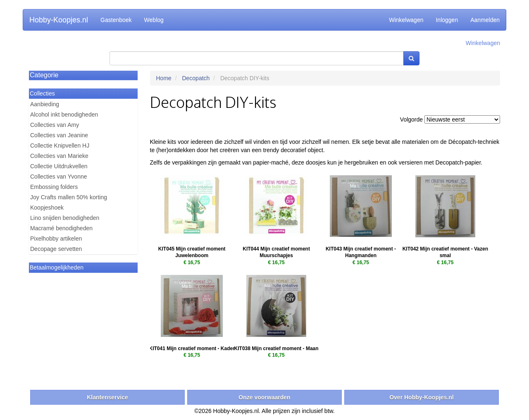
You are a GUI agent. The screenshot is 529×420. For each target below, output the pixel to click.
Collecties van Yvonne (59, 177)
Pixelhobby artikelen (56, 239)
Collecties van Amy (55, 125)
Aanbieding (45, 104)
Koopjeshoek (47, 208)
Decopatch (196, 78)
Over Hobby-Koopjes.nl (422, 397)
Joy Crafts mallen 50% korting (69, 197)
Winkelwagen (406, 20)
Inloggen (447, 20)
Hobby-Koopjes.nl (59, 20)
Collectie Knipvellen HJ (60, 146)
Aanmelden (485, 20)
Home (164, 78)
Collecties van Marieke (59, 156)
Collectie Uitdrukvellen (59, 166)
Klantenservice (107, 397)
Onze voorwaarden (264, 397)
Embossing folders (54, 187)
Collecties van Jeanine (59, 135)
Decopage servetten (56, 249)
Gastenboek (116, 20)
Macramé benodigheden (61, 228)
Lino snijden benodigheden (65, 218)
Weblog (154, 20)
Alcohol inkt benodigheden (64, 115)
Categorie (44, 75)
